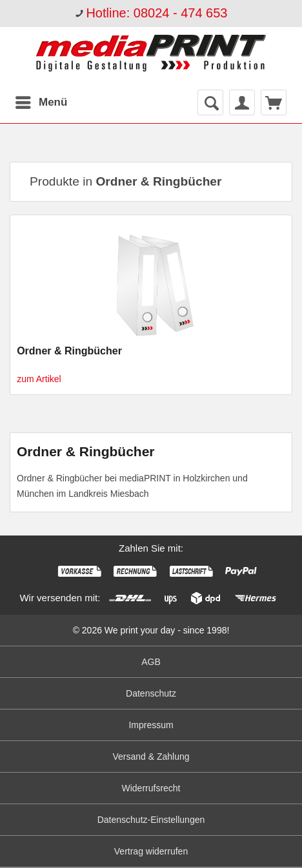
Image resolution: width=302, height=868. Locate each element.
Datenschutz (151, 693)
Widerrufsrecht (151, 788)
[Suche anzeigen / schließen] (210, 102)
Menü (41, 100)
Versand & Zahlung (151, 757)
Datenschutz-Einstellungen (151, 820)
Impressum (151, 725)
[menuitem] (151, 14)
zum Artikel (39, 379)
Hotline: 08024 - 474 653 (156, 13)
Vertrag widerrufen (151, 851)
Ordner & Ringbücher (69, 351)
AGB (151, 662)
